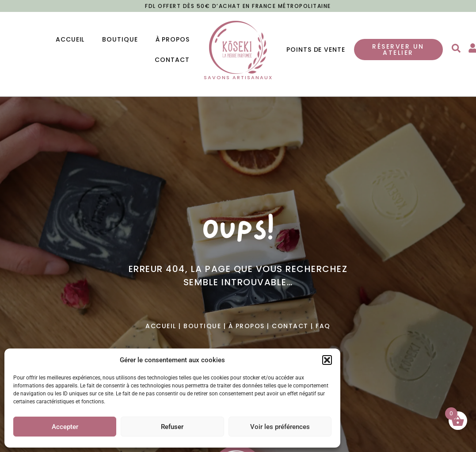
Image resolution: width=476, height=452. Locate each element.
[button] (327, 360)
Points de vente (316, 50)
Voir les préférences (280, 427)
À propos (173, 39)
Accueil (70, 39)
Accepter (65, 427)
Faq (323, 326)
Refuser (172, 427)
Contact (172, 60)
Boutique (120, 39)
